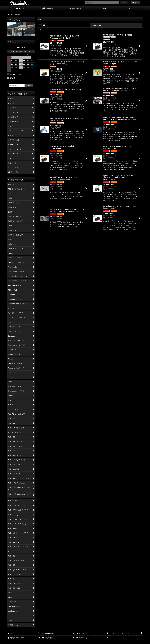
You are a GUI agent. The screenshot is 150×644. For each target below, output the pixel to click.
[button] (130, 9)
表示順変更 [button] (96, 25)
